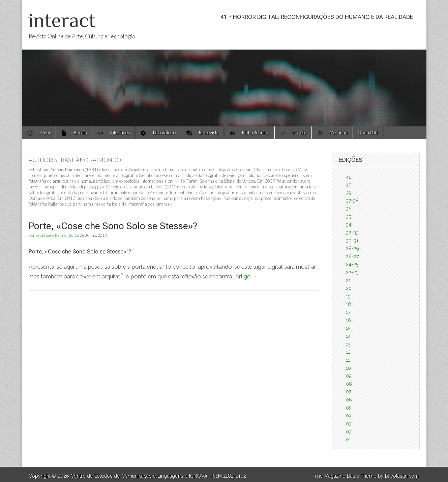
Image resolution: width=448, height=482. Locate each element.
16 (348, 320)
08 (349, 384)
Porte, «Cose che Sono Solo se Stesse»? (113, 226)
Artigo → (247, 276)
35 (348, 217)
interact (62, 20)
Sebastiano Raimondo (54, 235)
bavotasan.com (402, 476)
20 (349, 288)
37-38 (352, 201)
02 (349, 432)
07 (349, 392)
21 (348, 280)
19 (348, 296)
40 (349, 185)
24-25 (352, 264)
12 (348, 352)
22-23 (352, 272)
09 (349, 376)
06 (349, 400)
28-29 (352, 248)
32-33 (352, 233)
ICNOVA (198, 476)
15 (348, 328)
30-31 (352, 241)
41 (348, 177)
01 (348, 440)
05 (349, 408)
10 (348, 368)
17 (348, 312)
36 (349, 209)
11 (348, 360)
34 (349, 224)
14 (348, 336)
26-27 (352, 257)
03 (349, 424)
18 (348, 304)
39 (349, 193)
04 (349, 416)
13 (348, 344)
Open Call (368, 133)
